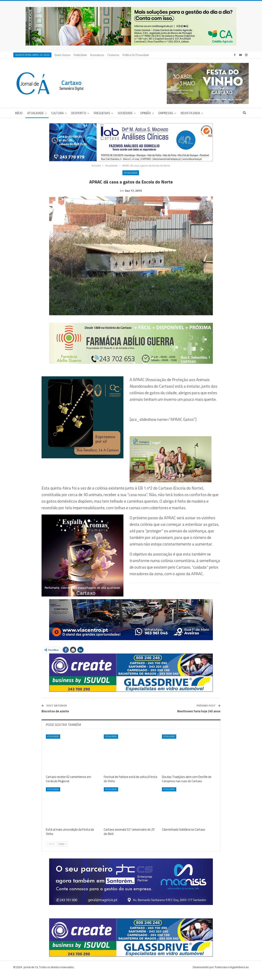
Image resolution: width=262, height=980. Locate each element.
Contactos (113, 55)
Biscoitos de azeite (55, 718)
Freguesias (102, 113)
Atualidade (36, 113)
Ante (51, 850)
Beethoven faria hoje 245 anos (199, 718)
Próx (62, 850)
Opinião (146, 113)
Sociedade (125, 113)
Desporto (79, 113)
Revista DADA (190, 113)
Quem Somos (63, 55)
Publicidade (80, 55)
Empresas (166, 113)
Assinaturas (97, 55)
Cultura (58, 113)
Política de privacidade (136, 55)
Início (19, 113)
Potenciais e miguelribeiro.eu (232, 974)
